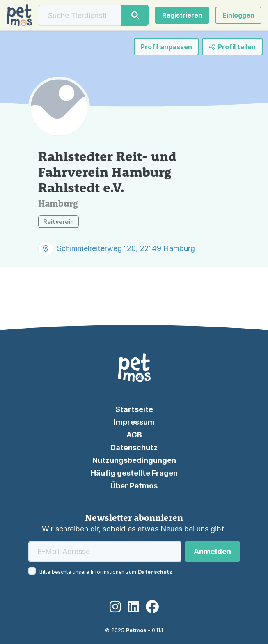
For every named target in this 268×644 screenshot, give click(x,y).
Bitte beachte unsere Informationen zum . (107, 572)
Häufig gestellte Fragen (134, 473)
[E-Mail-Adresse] (105, 552)
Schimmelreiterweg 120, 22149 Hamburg (126, 248)
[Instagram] (115, 607)
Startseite (134, 409)
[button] (238, 15)
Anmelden (212, 551)
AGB (134, 435)
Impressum (134, 422)
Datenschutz (134, 447)
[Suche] (80, 15)
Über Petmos (134, 486)
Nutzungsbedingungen (134, 460)
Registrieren (182, 15)
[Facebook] (152, 607)
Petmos (136, 630)
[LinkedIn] (133, 607)
